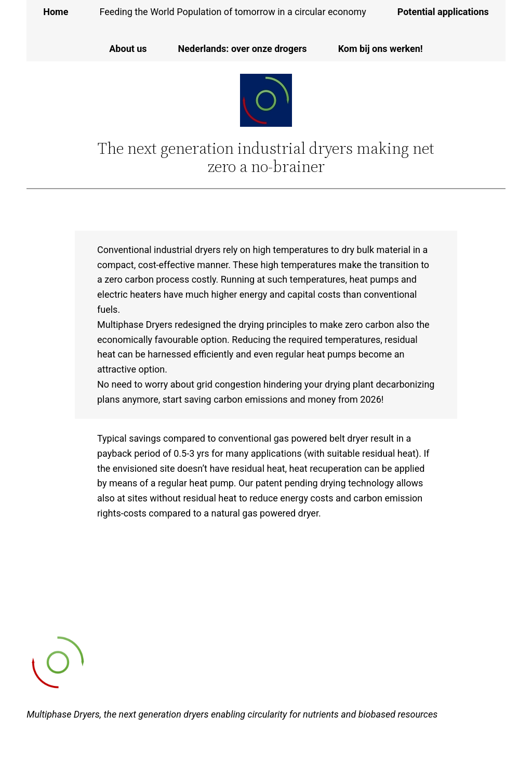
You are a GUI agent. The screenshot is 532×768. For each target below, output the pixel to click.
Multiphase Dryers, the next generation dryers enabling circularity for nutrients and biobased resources (232, 714)
